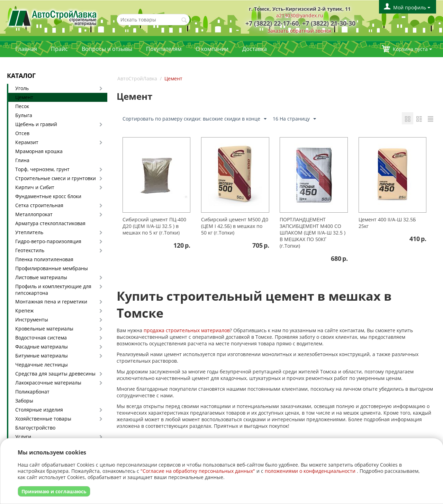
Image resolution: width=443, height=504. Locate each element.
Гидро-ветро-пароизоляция (48, 241)
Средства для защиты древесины (55, 374)
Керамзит (27, 142)
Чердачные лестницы (42, 365)
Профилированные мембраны (52, 268)
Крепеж (24, 311)
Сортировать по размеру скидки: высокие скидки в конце (195, 119)
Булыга (24, 115)
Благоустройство (35, 428)
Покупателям (164, 49)
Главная (26, 49)
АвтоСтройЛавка (137, 78)
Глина (22, 160)
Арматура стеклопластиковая (50, 223)
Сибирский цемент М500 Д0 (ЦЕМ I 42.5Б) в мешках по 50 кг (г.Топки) (235, 226)
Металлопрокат (34, 214)
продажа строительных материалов (187, 330)
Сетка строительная (39, 205)
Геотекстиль (30, 250)
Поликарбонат (32, 392)
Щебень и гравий (36, 124)
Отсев (22, 133)
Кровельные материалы (44, 329)
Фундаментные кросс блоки (48, 196)
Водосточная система (41, 338)
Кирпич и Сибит (35, 187)
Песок (22, 106)
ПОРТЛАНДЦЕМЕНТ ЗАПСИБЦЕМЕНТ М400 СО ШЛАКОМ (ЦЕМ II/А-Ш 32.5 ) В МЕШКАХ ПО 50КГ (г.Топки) (313, 233)
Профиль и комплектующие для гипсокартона (53, 290)
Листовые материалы (41, 277)
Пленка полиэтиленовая (44, 259)
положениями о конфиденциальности (310, 471)
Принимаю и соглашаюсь (54, 491)
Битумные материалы (42, 356)
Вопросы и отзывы (107, 49)
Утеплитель (29, 232)
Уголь (22, 88)
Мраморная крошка (39, 151)
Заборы (24, 401)
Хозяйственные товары (43, 419)
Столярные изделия (39, 410)
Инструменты (32, 320)
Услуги (23, 437)
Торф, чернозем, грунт (42, 169)
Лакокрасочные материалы (48, 383)
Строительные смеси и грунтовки (56, 178)
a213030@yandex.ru (300, 15)
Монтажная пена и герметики (51, 302)
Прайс (59, 49)
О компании (212, 49)
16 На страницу (294, 119)
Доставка (255, 49)
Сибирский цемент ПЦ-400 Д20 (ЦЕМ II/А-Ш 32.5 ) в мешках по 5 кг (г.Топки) (154, 226)
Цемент (24, 97)
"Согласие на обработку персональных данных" (198, 471)
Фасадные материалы (42, 347)
